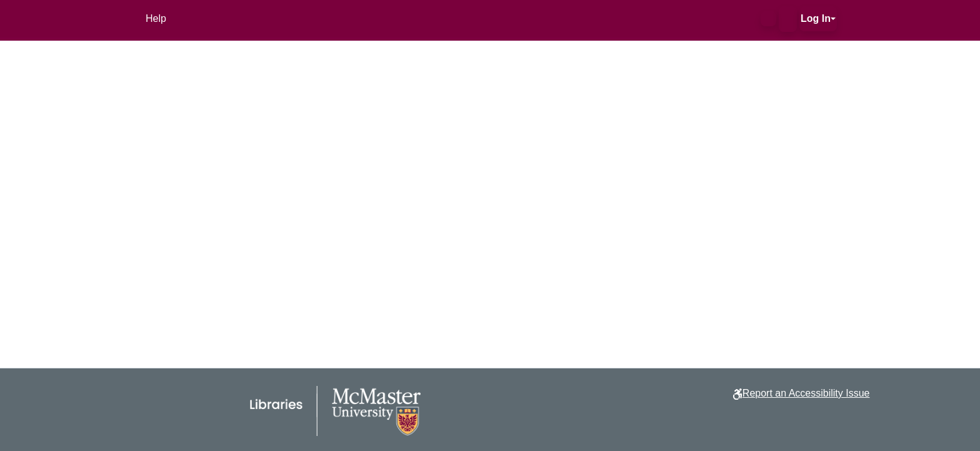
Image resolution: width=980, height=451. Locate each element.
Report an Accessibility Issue (806, 393)
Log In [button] (816, 18)
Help (156, 18)
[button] (768, 19)
